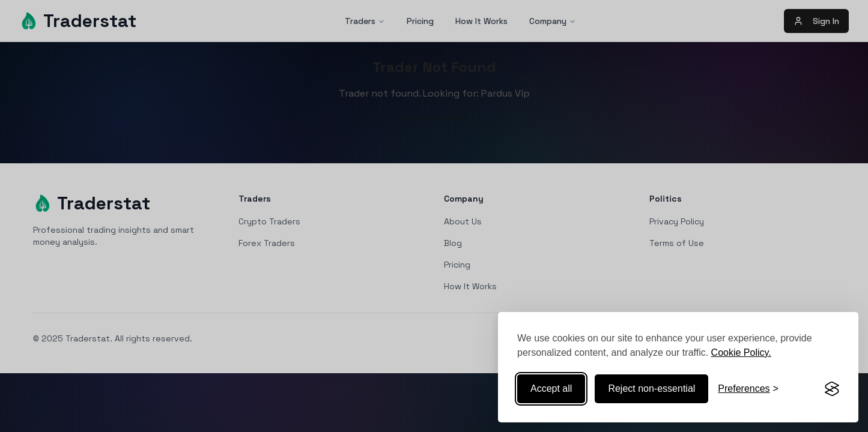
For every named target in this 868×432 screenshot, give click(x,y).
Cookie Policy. (741, 352)
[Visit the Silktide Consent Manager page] (832, 389)
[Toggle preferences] (748, 389)
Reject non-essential (651, 388)
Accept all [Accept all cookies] (551, 388)
